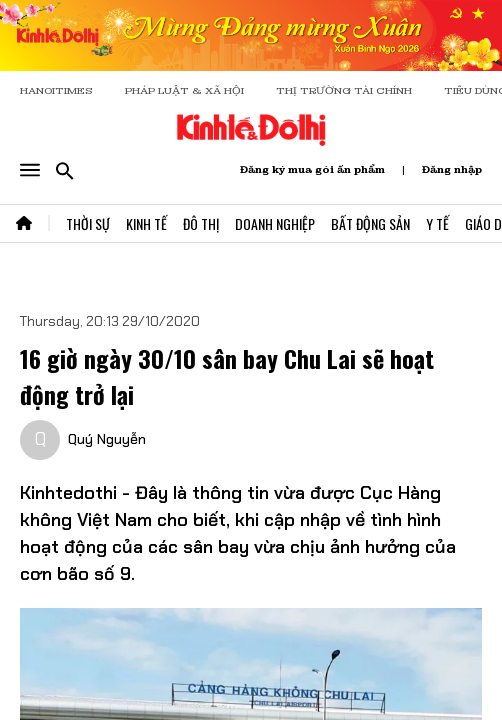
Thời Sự (88, 223)
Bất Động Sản (370, 223)
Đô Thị (201, 223)
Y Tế (437, 223)
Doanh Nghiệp (275, 223)
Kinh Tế (146, 223)
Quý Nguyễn (107, 439)
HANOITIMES (56, 90)
